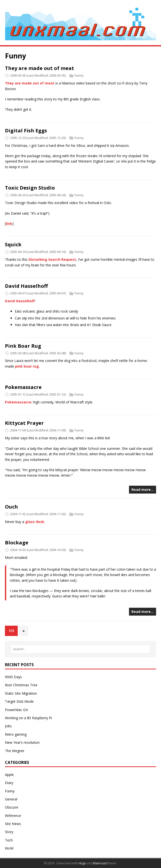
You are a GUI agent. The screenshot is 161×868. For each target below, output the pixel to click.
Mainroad (100, 863)
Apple (9, 775)
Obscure (12, 807)
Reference (13, 816)
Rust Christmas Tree (21, 685)
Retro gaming (16, 734)
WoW (9, 848)
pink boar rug (27, 366)
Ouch (11, 507)
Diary (9, 783)
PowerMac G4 (16, 710)
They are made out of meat (40, 68)
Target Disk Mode (19, 701)
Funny (79, 75)
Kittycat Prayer (24, 423)
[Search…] (80, 649)
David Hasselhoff (26, 286)
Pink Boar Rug (23, 346)
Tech (9, 840)
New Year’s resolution (22, 742)
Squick (13, 244)
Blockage (17, 543)
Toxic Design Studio (30, 188)
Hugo (82, 863)
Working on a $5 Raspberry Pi (28, 718)
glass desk (35, 522)
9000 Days (13, 677)
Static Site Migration (21, 693)
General (11, 799)
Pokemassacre (23, 387)
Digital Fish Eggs (26, 131)
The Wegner (15, 751)
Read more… (143, 489)
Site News (13, 824)
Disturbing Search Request (52, 259)
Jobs (8, 726)
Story (9, 832)
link (9, 224)
